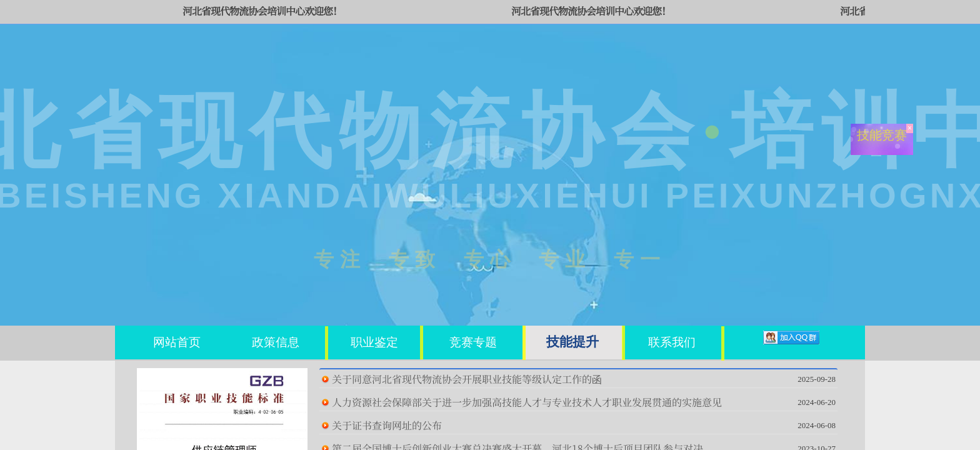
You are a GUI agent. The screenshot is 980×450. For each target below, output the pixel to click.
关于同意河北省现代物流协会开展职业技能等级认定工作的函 (467, 379)
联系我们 (672, 342)
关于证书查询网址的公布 (387, 425)
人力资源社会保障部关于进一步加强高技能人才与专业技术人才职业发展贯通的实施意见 (527, 402)
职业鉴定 (374, 342)
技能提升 (572, 342)
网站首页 (177, 342)
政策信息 (276, 342)
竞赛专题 (473, 342)
